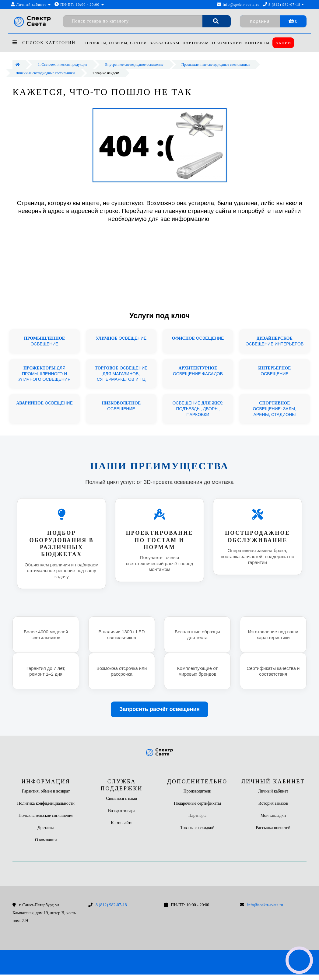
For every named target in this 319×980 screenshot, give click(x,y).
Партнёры (197, 815)
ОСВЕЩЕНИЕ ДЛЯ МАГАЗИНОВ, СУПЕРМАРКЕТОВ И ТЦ (121, 374)
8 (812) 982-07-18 (111, 905)
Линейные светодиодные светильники (45, 73)
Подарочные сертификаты (197, 803)
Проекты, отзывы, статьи (116, 43)
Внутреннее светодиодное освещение (134, 65)
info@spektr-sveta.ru (238, 5)
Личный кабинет (273, 791)
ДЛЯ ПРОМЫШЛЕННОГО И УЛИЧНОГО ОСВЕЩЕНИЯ (44, 374)
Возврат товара (122, 811)
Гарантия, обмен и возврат (46, 791)
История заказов (273, 803)
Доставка (46, 828)
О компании (230, 43)
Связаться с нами (122, 798)
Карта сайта (122, 823)
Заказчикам (165, 43)
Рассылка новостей (273, 828)
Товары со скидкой (197, 828)
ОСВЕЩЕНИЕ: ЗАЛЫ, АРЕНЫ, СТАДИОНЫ (274, 409)
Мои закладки (273, 815)
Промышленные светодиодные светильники (216, 65)
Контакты (261, 43)
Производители (198, 791)
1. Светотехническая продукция (62, 65)
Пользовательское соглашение (46, 815)
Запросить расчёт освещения (159, 709)
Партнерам (198, 43)
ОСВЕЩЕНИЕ (121, 338)
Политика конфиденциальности (46, 803)
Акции (288, 43)
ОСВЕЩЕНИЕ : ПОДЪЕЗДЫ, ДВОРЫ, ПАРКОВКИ (198, 409)
